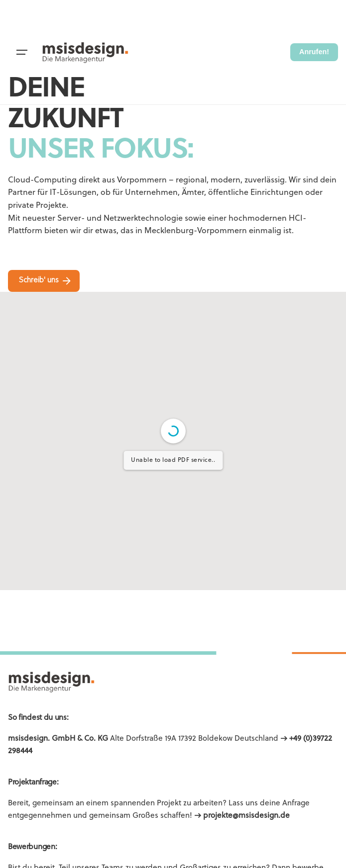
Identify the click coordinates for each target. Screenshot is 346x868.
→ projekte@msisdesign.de (242, 816)
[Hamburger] (22, 52)
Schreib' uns (46, 281)
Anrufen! (314, 52)
